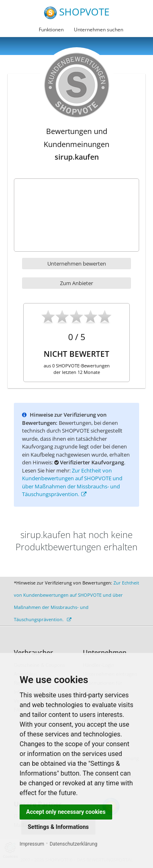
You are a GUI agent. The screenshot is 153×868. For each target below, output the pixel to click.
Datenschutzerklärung (74, 844)
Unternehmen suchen (99, 30)
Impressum (32, 844)
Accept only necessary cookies (66, 812)
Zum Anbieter (76, 283)
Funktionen (51, 30)
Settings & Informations (58, 827)
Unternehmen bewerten (77, 264)
